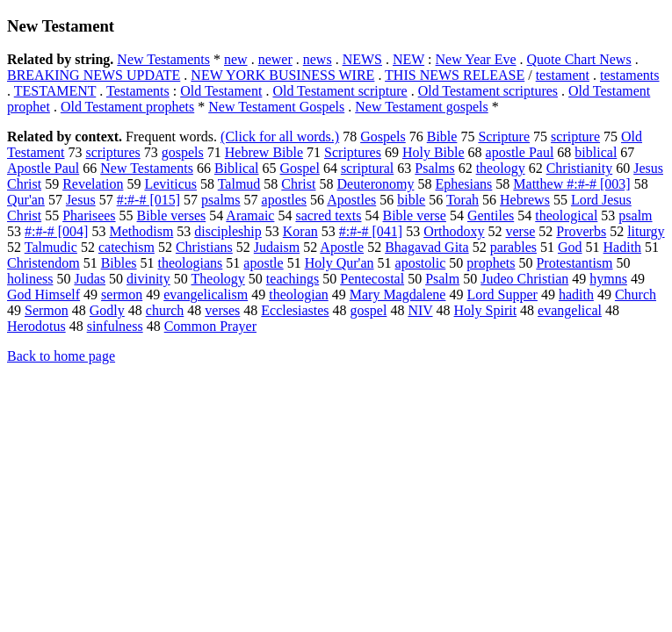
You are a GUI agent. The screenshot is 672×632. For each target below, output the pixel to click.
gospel (369, 310)
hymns (608, 279)
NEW (408, 59)
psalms (220, 200)
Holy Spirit (486, 310)
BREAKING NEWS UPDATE (94, 75)
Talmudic (51, 247)
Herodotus (36, 326)
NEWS (362, 59)
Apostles (351, 200)
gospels (183, 152)
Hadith (623, 247)
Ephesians (463, 184)
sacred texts (328, 215)
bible (411, 200)
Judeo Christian (524, 279)
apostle (263, 263)
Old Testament (221, 91)
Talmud (239, 184)
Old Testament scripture (340, 91)
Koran (300, 231)
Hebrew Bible (264, 152)
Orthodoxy (454, 231)
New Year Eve (476, 59)
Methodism (141, 231)
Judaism (277, 247)
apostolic (421, 263)
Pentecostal (372, 279)
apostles (285, 200)
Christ (298, 184)
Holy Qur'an (340, 263)
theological (566, 215)
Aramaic (250, 215)
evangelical (570, 310)
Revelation (93, 184)
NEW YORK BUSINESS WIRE (282, 75)
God (570, 247)
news (318, 59)
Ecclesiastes (295, 310)
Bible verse (415, 215)
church (165, 310)
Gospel (300, 168)
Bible (442, 136)
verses (222, 310)
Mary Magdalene (398, 294)
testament (563, 75)
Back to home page (61, 356)
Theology (218, 279)
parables (513, 247)
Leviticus (170, 184)
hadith (576, 294)
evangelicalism (206, 294)
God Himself (43, 294)
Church (636, 294)
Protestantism (574, 263)
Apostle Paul (43, 168)
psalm (635, 215)
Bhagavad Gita (427, 247)
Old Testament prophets (127, 107)
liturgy (646, 231)
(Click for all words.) (280, 136)
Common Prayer (210, 326)
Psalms (434, 168)
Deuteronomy (375, 184)
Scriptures (353, 152)
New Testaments (163, 59)
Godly (107, 310)
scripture (575, 136)
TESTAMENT (55, 91)
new (236, 59)
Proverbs (581, 231)
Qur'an (26, 200)
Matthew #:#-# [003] (571, 184)
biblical (596, 152)
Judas (90, 279)
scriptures (113, 152)
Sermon (47, 310)
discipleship (228, 231)
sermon (122, 294)
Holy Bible (434, 152)
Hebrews (525, 200)
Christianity (580, 168)
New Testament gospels (421, 107)
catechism (126, 247)
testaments (630, 75)
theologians (191, 263)
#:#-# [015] (148, 200)
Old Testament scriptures (488, 91)
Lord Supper (502, 294)
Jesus (81, 200)
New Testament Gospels (276, 107)
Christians (204, 247)
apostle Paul (520, 152)
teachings (293, 279)
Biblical (237, 168)
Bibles (119, 263)
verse (521, 231)
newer (275, 59)
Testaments (138, 91)
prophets (491, 263)
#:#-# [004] (56, 231)
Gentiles (491, 215)
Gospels (383, 136)
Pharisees (89, 215)
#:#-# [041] (371, 231)
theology (501, 168)
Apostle (342, 247)
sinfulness (115, 326)
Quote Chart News (579, 59)
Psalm (442, 279)
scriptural (367, 168)
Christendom (43, 263)
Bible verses (172, 215)
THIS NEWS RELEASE (455, 75)
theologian (299, 294)
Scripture (504, 136)
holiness (30, 279)
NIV (420, 310)
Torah (462, 200)
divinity (148, 279)
